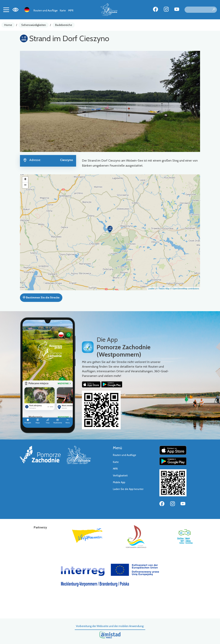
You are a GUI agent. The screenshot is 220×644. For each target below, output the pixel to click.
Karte (63, 10)
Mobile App (119, 482)
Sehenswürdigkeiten (34, 25)
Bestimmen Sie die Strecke (41, 297)
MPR (71, 10)
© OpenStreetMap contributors (185, 289)
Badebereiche (64, 25)
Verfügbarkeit (120, 476)
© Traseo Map (163, 289)
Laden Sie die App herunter (128, 489)
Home (8, 25)
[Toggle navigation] (6, 10)
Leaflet (151, 289)
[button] (110, 229)
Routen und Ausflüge (46, 10)
